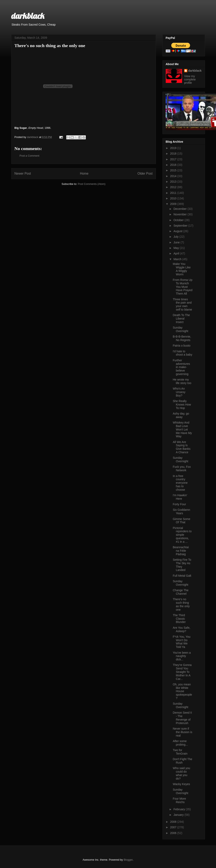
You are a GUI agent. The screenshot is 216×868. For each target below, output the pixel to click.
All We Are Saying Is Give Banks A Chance (182, 447)
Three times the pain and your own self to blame (182, 304)
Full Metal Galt (182, 576)
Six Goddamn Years (181, 511)
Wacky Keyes (181, 784)
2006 (174, 833)
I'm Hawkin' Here (180, 497)
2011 (174, 193)
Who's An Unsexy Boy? (179, 392)
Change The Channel (181, 592)
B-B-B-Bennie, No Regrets (182, 338)
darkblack (28, 16)
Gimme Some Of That (181, 521)
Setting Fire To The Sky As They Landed (182, 565)
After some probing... (180, 743)
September (181, 226)
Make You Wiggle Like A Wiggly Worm (182, 269)
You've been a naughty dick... (182, 656)
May (177, 248)
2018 (174, 154)
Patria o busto (181, 346)
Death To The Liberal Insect (181, 319)
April (177, 253)
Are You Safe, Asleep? (181, 629)
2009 (174, 204)
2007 (174, 827)
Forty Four (179, 504)
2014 (174, 176)
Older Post (145, 173)
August (178, 231)
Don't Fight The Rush (182, 761)
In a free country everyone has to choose (180, 483)
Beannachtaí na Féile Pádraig (181, 551)
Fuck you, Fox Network (182, 468)
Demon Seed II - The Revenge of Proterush (182, 718)
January (179, 815)
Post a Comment (30, 156)
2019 (174, 148)
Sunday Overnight (180, 329)
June (177, 242)
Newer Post (23, 173)
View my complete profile (190, 79)
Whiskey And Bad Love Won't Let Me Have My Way (182, 429)
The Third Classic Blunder (179, 619)
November (180, 214)
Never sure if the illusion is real (182, 732)
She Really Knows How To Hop (182, 405)
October (179, 220)
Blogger (128, 860)
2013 (174, 182)
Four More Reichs (179, 800)
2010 (174, 198)
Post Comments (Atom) (92, 184)
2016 (174, 165)
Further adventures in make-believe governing (181, 367)
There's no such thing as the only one (181, 604)
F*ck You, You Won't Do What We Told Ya (181, 642)
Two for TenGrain (180, 752)
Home (84, 173)
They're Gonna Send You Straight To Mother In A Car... (182, 672)
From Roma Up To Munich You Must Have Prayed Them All (182, 287)
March (178, 259)
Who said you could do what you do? (181, 773)
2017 (174, 159)
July (176, 237)
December (180, 209)
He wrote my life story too (182, 381)
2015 (174, 170)
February (180, 809)
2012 (174, 187)
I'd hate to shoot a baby (182, 353)
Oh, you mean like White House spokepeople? (182, 691)
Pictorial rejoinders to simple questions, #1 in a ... (182, 535)
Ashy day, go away (181, 415)
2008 (174, 822)
